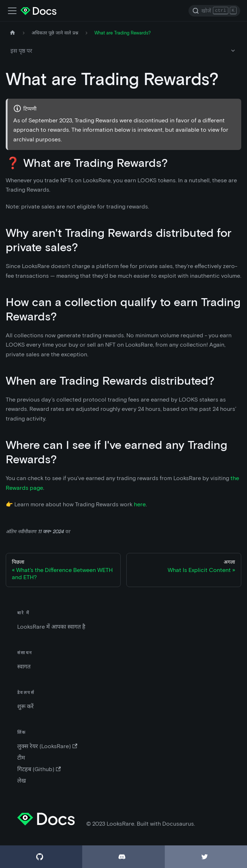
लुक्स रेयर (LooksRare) (47, 746)
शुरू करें (25, 706)
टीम (21, 758)
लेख (22, 781)
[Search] (214, 11)
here (140, 504)
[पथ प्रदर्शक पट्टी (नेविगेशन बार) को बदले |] (12, 11)
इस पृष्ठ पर (21, 51)
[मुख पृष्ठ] (13, 33)
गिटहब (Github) (39, 769)
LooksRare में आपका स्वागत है (51, 627)
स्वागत (24, 667)
